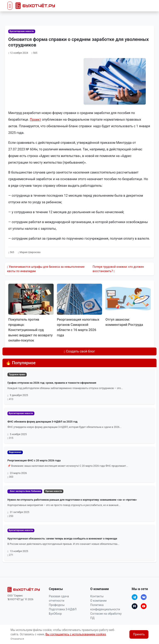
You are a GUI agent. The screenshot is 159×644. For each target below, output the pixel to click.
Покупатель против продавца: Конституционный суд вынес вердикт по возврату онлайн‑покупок (31, 330)
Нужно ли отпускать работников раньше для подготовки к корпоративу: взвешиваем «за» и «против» (72, 500)
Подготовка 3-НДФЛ (63, 609)
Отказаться (17, 639)
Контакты (97, 596)
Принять (139, 634)
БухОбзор (55, 614)
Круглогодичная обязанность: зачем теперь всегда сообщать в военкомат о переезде (62, 539)
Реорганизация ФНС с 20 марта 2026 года (34, 460)
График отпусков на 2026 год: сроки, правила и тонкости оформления (52, 383)
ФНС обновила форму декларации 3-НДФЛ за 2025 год (42, 422)
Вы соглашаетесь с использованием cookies (76, 634)
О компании (98, 601)
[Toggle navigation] (10, 6)
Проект (35, 120)
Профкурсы (57, 605)
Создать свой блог (79, 351)
